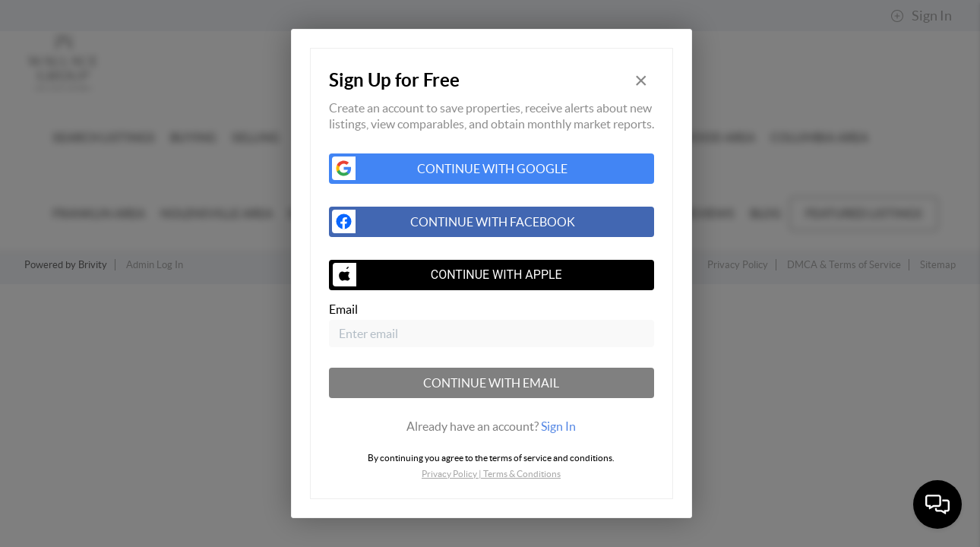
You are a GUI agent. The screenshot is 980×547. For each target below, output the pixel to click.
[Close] (641, 80)
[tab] (492, 426)
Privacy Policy (449, 474)
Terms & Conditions (522, 474)
